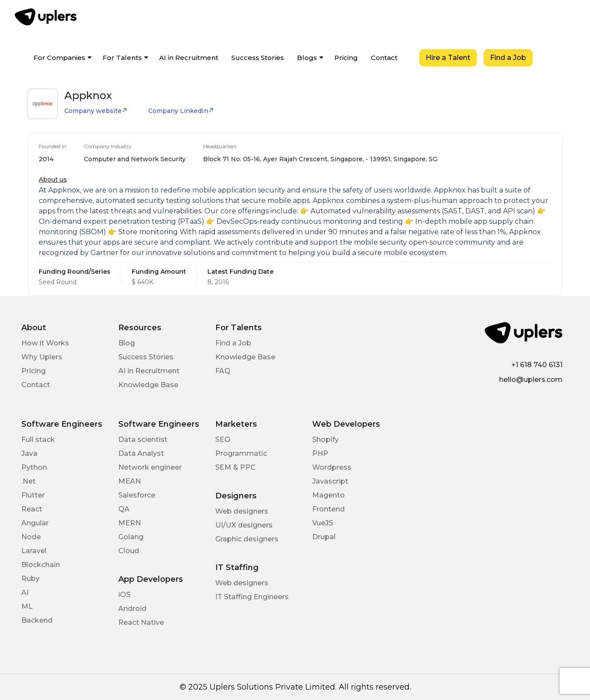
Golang (131, 537)
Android (132, 609)
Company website (96, 111)
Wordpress (332, 467)
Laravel (34, 551)
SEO (223, 440)
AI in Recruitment (189, 58)
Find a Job (508, 58)
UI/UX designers (244, 525)
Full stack (38, 440)
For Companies (59, 58)
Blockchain (41, 565)
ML (27, 606)
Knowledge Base (148, 385)
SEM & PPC (235, 467)
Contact (384, 58)
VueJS (323, 523)
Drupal (324, 537)
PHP (320, 453)
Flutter (33, 495)
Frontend (328, 509)
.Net (28, 481)
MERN (130, 523)
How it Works (45, 343)
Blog (127, 343)
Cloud (129, 551)
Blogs (307, 58)
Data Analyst (141, 453)
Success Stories (258, 58)
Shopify (325, 440)
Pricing (346, 58)
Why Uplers (42, 357)
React (32, 509)
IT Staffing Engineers (252, 597)
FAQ (223, 371)
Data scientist (143, 440)
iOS (124, 595)
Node (31, 537)
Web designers (242, 511)
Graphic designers (247, 539)
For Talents (122, 58)
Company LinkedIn (181, 111)
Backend (37, 620)
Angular (35, 523)
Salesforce (137, 495)
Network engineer (150, 467)
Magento (328, 495)
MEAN (130, 481)
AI (25, 592)
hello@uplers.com (531, 380)
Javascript (330, 481)
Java (29, 453)
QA (124, 509)
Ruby (30, 579)
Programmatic (241, 453)
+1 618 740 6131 (537, 365)
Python (34, 467)
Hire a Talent (448, 58)
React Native (141, 622)
